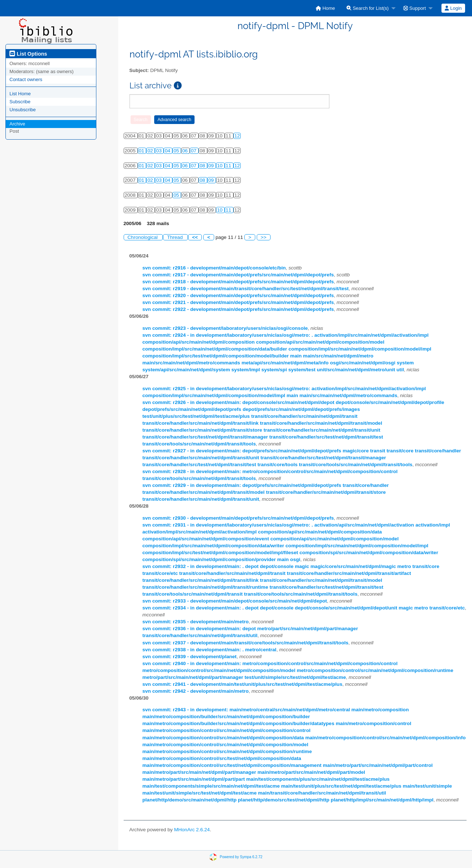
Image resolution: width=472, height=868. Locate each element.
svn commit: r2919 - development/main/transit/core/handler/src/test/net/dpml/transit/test (246, 289)
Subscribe (20, 102)
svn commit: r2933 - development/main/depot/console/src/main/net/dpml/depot (235, 601)
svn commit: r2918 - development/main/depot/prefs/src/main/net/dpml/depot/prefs (238, 282)
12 (237, 136)
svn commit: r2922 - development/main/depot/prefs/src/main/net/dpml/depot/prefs (238, 309)
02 (151, 151)
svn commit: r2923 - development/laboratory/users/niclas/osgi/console (225, 328)
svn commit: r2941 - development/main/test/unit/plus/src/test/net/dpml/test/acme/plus (243, 684)
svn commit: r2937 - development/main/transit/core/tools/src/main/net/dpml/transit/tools (246, 643)
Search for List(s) (368, 8)
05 (177, 151)
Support (415, 8)
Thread (175, 237)
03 (159, 151)
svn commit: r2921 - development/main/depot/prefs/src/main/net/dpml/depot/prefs (238, 302)
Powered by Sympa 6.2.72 (241, 857)
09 (212, 166)
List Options (28, 54)
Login (453, 8)
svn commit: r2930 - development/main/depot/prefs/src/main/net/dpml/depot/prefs (238, 518)
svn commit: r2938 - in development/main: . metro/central (210, 650)
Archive (17, 124)
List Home (20, 94)
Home (325, 8)
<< (195, 237)
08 (203, 166)
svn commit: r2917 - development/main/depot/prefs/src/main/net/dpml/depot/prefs (238, 275)
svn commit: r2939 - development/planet (190, 657)
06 (186, 151)
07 (194, 151)
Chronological (143, 237)
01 (142, 151)
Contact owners (26, 79)
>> (264, 237)
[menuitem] (325, 8)
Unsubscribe (23, 110)
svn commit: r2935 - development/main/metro (196, 622)
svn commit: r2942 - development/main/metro (196, 691)
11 (229, 166)
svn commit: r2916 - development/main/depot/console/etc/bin (214, 268)
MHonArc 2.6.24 (192, 830)
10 (221, 166)
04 (168, 151)
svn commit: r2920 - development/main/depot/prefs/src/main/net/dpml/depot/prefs (238, 295)
